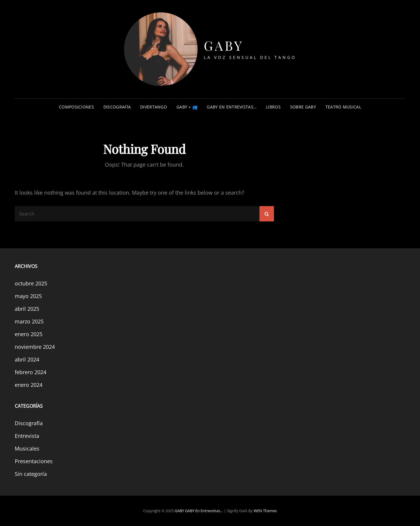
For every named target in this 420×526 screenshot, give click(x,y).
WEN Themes (265, 511)
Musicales (27, 448)
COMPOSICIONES (76, 107)
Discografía (29, 423)
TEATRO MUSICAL (343, 107)
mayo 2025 (28, 296)
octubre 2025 (31, 283)
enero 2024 (29, 385)
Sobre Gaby (303, 107)
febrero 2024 (30, 372)
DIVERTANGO (154, 107)
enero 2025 (29, 334)
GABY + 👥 (187, 107)
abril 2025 (27, 309)
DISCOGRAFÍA (117, 107)
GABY (224, 45)
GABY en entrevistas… (232, 107)
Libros (273, 107)
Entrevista (27, 436)
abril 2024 (27, 359)
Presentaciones (34, 461)
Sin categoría (31, 474)
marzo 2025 (29, 321)
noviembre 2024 (35, 347)
